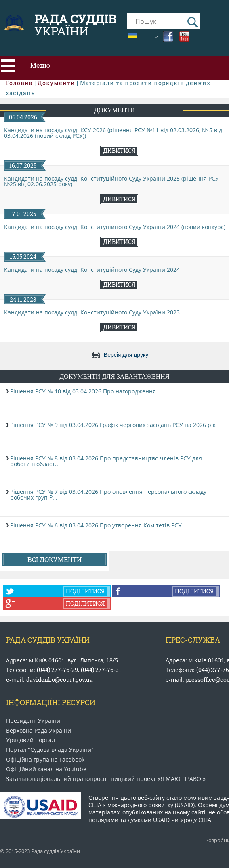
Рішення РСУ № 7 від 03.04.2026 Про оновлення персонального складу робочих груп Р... (108, 494)
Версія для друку (126, 355)
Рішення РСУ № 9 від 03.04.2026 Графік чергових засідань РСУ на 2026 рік (113, 425)
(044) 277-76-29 (57, 670)
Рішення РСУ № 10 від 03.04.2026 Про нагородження (83, 391)
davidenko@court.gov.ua (60, 680)
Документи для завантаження (114, 376)
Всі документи (55, 559)
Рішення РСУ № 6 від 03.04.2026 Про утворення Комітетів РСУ (96, 525)
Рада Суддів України (48, 640)
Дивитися (119, 151)
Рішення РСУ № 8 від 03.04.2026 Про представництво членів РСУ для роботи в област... (106, 461)
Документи (114, 110)
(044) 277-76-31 (101, 670)
